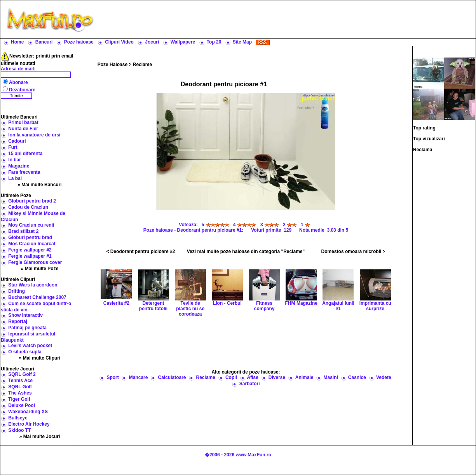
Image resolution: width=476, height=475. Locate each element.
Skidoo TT (19, 430)
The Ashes (20, 393)
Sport (112, 377)
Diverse (277, 377)
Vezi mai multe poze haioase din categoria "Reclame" (246, 251)
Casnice (357, 377)
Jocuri (152, 42)
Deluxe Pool (22, 405)
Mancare (139, 377)
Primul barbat (23, 122)
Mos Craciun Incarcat (32, 244)
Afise (252, 377)
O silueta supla (25, 352)
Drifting (17, 291)
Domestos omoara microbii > (353, 251)
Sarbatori (250, 384)
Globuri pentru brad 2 (32, 201)
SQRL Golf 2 (22, 374)
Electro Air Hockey (29, 424)
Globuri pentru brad (30, 237)
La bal (15, 178)
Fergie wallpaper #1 (30, 256)
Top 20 (214, 42)
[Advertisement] (286, 19)
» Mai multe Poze (40, 269)
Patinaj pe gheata (27, 328)
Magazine (19, 166)
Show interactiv (25, 315)
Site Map (242, 42)
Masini (330, 377)
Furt (13, 147)
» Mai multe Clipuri (40, 358)
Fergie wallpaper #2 (30, 250)
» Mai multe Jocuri (40, 437)
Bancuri (44, 42)
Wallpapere (183, 42)
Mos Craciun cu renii (31, 225)
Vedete (384, 377)
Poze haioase (79, 42)
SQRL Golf (20, 387)
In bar (15, 160)
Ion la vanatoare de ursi (34, 135)
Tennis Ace (20, 381)
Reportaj (18, 321)
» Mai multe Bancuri (39, 185)
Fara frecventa (24, 172)
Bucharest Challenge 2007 (37, 297)
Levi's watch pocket (30, 346)
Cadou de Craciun (28, 207)
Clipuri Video (119, 42)
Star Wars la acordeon (33, 285)
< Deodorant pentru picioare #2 (140, 251)
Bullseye (18, 418)
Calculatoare (172, 377)
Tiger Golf (19, 399)
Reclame (142, 65)
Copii (231, 377)
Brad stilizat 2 (23, 231)
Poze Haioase (112, 65)
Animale (304, 377)
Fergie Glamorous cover (35, 262)
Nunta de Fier (23, 129)
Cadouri (17, 141)
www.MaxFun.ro (253, 455)
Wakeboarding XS (28, 412)
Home (17, 42)
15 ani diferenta (25, 154)
